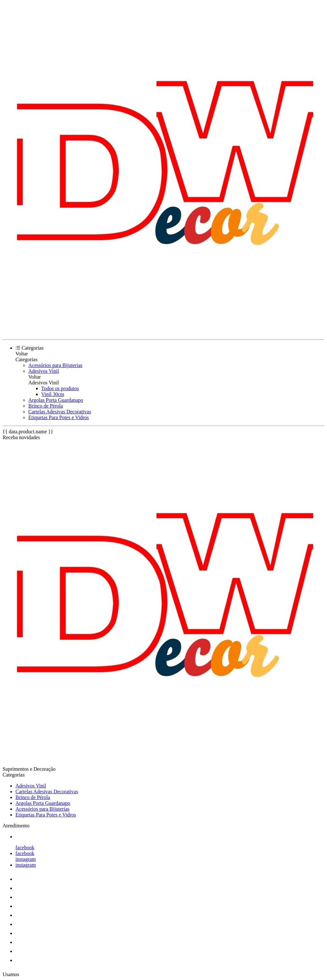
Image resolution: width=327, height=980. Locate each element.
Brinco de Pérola (46, 406)
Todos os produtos (60, 388)
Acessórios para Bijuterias (55, 365)
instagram (26, 859)
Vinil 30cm (53, 394)
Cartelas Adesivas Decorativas (60, 412)
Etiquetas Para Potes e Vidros (59, 417)
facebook (25, 848)
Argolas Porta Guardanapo (56, 400)
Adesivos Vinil (44, 371)
